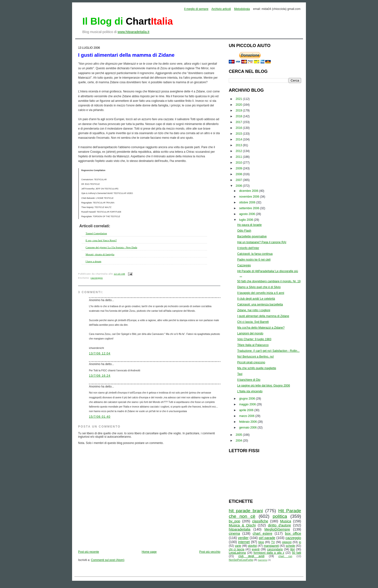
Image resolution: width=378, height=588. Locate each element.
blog (261, 542)
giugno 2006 (247, 399)
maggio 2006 (248, 404)
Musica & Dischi (242, 525)
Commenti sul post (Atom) (108, 560)
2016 (239, 128)
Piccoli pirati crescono (251, 362)
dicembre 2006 (249, 191)
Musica (286, 521)
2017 (239, 122)
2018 (239, 116)
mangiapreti (271, 546)
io (300, 542)
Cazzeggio (244, 265)
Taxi (240, 374)
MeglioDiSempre (277, 529)
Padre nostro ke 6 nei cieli (254, 260)
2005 (239, 435)
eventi (256, 549)
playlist (253, 546)
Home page (149, 552)
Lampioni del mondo (250, 333)
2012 (239, 151)
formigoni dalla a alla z (269, 553)
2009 (239, 168)
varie (238, 546)
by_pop (234, 521)
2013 (239, 145)
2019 (239, 111)
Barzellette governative (252, 236)
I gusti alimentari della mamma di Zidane (126, 55)
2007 (239, 180)
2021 (239, 99)
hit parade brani (246, 511)
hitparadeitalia (240, 529)
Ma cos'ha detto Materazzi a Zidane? (261, 328)
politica (280, 516)
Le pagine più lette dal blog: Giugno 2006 (264, 386)
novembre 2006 (250, 197)
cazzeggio (97, 278)
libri (293, 549)
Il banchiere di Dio (249, 380)
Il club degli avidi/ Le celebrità (256, 299)
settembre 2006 (250, 208)
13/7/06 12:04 (100, 353)
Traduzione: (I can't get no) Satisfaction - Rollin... (268, 351)
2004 (239, 441)
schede (290, 546)
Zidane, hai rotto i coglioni (254, 310)
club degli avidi (251, 556)
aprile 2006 (247, 410)
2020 (239, 105)
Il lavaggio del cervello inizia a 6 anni (261, 293)
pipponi (287, 542)
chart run (285, 556)
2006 (239, 186)
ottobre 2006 (248, 202)
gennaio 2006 (248, 428)
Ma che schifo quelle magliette (257, 368)
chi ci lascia (236, 549)
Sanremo (263, 560)
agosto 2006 (247, 214)
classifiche (260, 521)
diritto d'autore (279, 525)
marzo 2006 (247, 416)
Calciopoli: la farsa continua (255, 254)
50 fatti (297, 553)
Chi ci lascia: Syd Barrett (253, 322)
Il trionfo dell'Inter (248, 248)
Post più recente (89, 552)
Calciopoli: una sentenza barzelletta (260, 304)
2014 (239, 139)
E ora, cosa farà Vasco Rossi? (101, 240)
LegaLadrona (237, 553)
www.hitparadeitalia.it (134, 32)
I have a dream (93, 261)
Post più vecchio (210, 552)
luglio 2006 (246, 220)
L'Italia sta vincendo (250, 391)
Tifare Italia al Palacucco (253, 345)
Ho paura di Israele (249, 225)
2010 (239, 163)
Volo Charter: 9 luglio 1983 (254, 339)
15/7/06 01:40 (100, 417)
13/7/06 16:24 (100, 376)
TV (273, 542)
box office (293, 533)
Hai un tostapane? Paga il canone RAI (262, 242)
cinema (234, 533)
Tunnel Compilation (96, 233)
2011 (239, 157)
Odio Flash (244, 231)
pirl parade (267, 538)
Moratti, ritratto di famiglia (100, 254)
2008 (239, 174)
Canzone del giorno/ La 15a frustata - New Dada (111, 247)
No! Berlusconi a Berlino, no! (256, 357)
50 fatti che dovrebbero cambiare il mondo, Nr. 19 (269, 281)
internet (244, 542)
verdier (243, 538)
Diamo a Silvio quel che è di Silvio (259, 287)
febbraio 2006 (248, 422)
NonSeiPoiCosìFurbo (241, 560)
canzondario (275, 549)
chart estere (263, 533)
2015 (239, 134)
